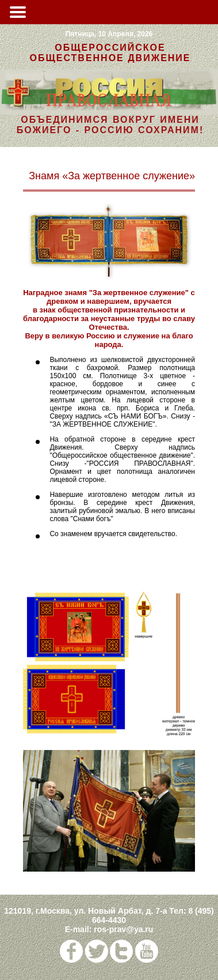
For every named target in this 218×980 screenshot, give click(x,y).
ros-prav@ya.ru (123, 929)
